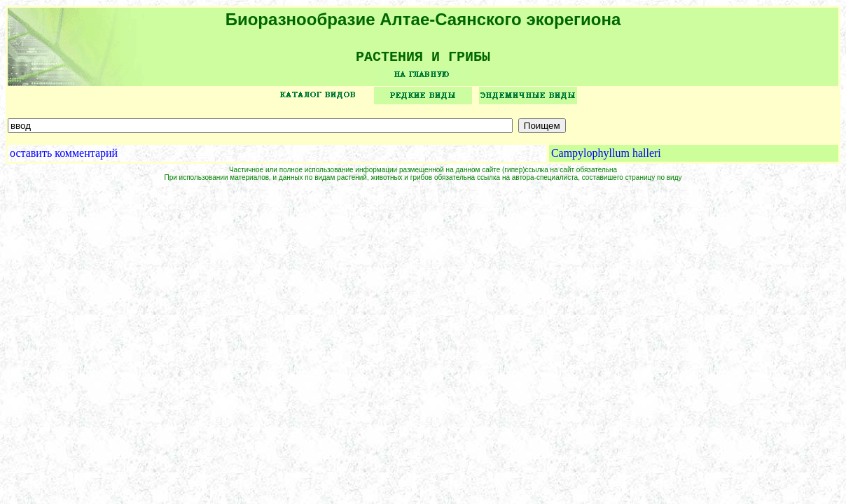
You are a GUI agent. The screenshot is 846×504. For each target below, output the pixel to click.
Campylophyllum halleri (606, 158)
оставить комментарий (64, 158)
